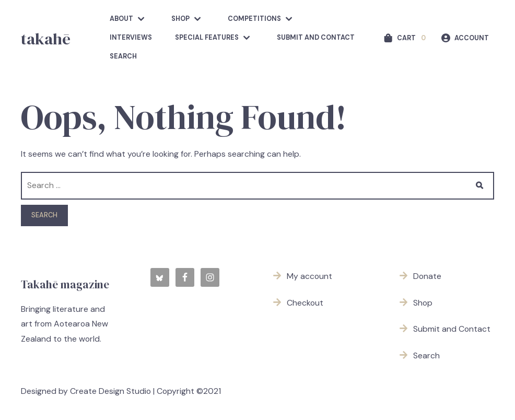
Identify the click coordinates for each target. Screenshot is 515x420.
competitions (254, 19)
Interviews (131, 38)
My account (309, 276)
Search (123, 56)
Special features (207, 38)
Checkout (305, 303)
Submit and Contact (316, 38)
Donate (427, 276)
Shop (180, 19)
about (121, 19)
